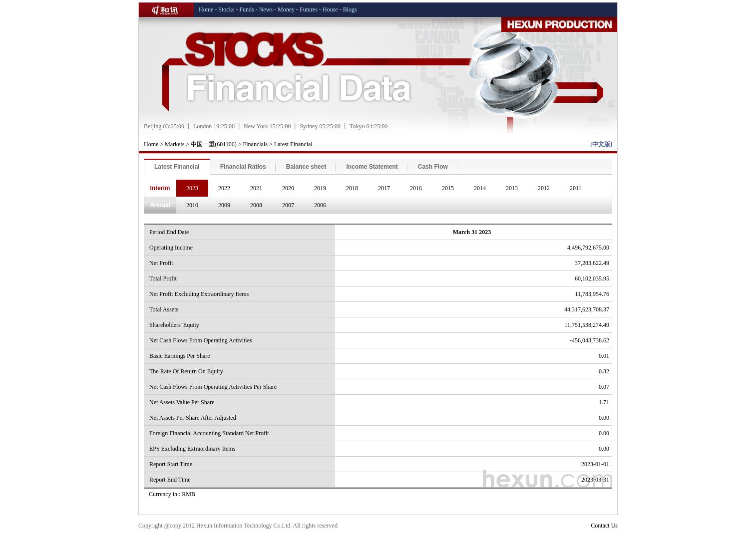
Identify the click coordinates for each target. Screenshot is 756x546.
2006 (320, 205)
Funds (246, 9)
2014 (480, 188)
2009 (224, 205)
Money (286, 9)
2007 (288, 205)
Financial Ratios (243, 167)
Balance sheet (306, 167)
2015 (448, 188)
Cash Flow (433, 167)
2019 (320, 188)
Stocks (226, 9)
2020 (288, 188)
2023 (192, 188)
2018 (352, 188)
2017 (384, 188)
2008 (256, 205)
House (330, 9)
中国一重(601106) (214, 144)
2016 (416, 188)
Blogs (350, 9)
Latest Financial (293, 144)
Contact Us (604, 526)
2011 (576, 188)
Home (206, 9)
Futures (309, 9)
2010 (192, 205)
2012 (544, 188)
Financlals (255, 144)
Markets (175, 144)
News (266, 9)
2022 (224, 188)
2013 (512, 188)
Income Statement (372, 167)
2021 (256, 188)
